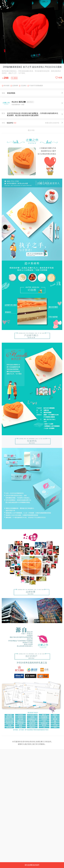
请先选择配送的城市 (32, 865)
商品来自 (19, 102)
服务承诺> (30, 102)
